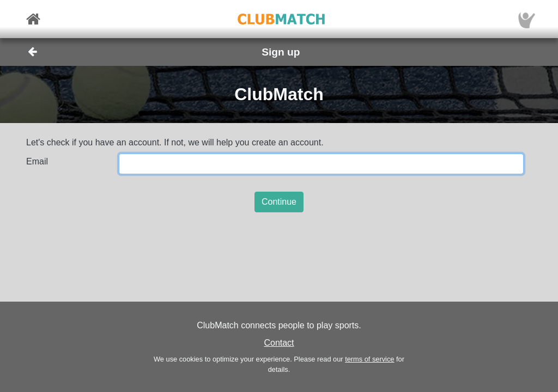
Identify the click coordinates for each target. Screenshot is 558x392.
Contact (279, 343)
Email (37, 161)
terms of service (369, 359)
